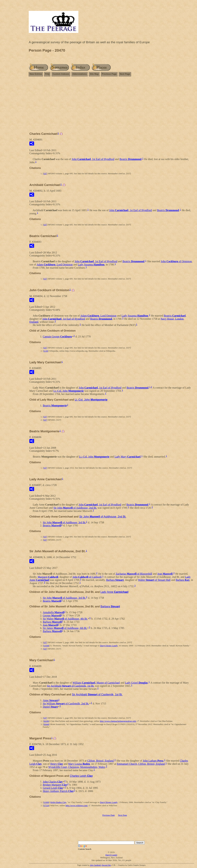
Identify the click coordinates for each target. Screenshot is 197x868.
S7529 (46, 805)
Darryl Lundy (111, 855)
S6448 (46, 724)
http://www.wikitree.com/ (77, 805)
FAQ (47, 74)
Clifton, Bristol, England (100, 761)
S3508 (46, 646)
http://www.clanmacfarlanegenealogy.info (118, 721)
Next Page (125, 74)
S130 (46, 351)
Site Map (94, 74)
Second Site (106, 865)
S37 (45, 173)
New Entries (36, 74)
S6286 (46, 721)
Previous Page (109, 74)
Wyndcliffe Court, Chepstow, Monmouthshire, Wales (77, 767)
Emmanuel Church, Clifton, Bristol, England (141, 764)
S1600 (46, 802)
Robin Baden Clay (58, 802)
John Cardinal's (96, 865)
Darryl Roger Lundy (109, 646)
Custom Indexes (61, 74)
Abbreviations (80, 74)
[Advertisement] (111, 106)
